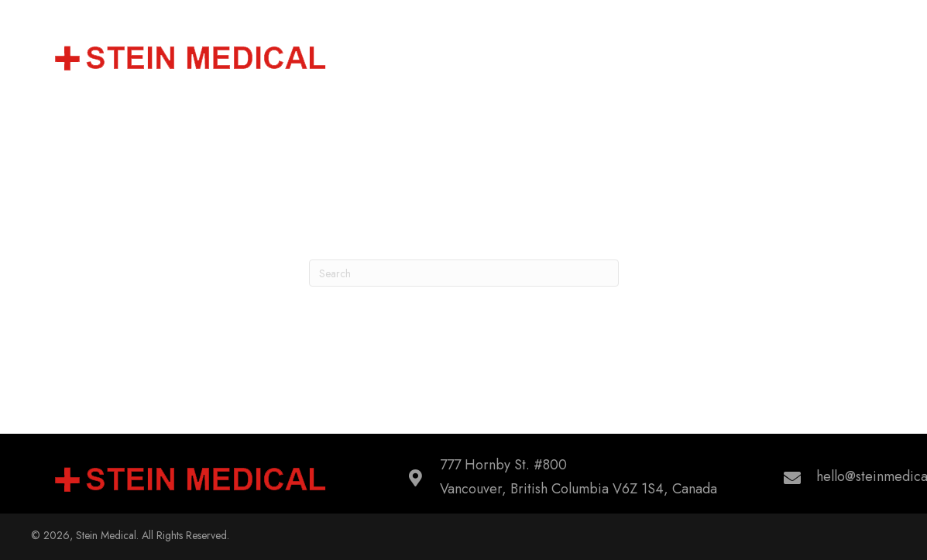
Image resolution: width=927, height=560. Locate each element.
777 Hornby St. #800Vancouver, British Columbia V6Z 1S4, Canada (579, 477)
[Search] (464, 273)
